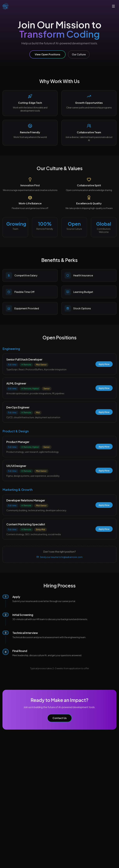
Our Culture (79, 54)
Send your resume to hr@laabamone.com (59, 557)
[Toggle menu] (113, 6)
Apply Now (104, 364)
